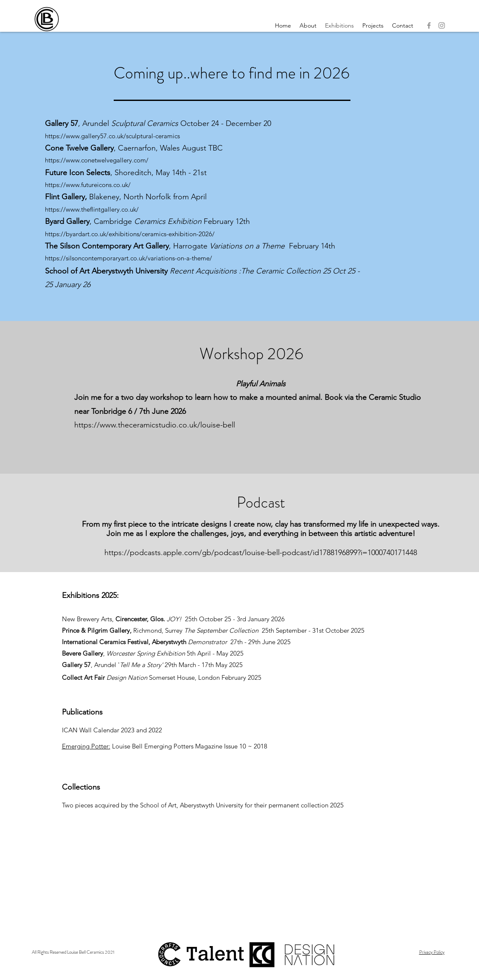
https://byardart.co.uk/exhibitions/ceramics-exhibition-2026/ (130, 234)
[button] (373, 25)
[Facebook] (429, 25)
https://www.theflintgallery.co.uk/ (92, 209)
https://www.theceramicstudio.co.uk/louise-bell (155, 425)
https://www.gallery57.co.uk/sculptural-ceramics (112, 136)
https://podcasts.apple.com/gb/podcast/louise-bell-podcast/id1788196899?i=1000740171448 (261, 553)
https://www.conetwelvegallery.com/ (97, 160)
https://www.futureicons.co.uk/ (88, 185)
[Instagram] (442, 25)
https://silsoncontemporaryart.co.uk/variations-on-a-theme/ (129, 258)
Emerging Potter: (86, 746)
